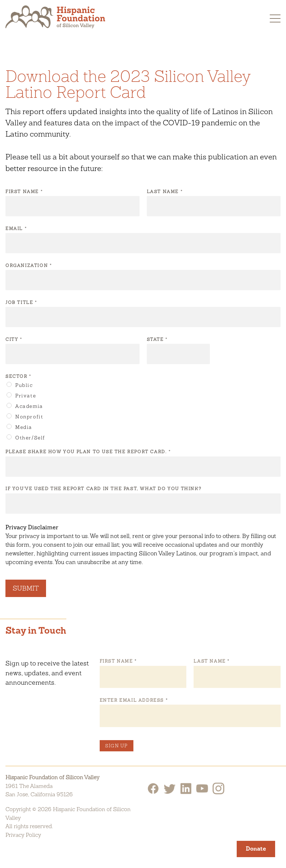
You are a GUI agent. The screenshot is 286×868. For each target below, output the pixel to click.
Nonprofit (29, 417)
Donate (256, 849)
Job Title (21, 302)
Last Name (165, 192)
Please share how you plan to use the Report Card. (88, 452)
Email (16, 229)
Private (26, 396)
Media (24, 427)
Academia (29, 406)
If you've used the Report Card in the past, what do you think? (103, 489)
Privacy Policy (23, 835)
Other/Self (30, 438)
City (14, 339)
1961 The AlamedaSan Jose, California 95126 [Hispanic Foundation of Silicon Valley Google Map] (39, 790)
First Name (24, 192)
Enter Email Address (134, 700)
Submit (26, 588)
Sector (18, 376)
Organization (28, 266)
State (157, 339)
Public (24, 385)
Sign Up (117, 746)
